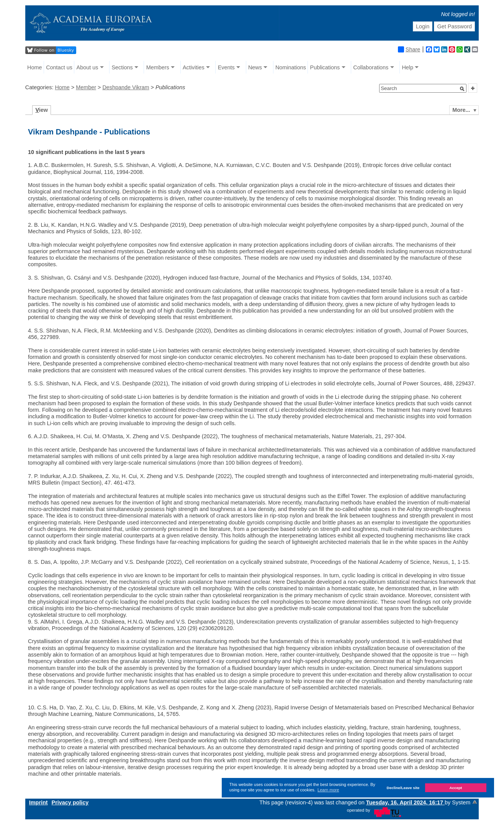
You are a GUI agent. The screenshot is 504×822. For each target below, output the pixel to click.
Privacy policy (70, 802)
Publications (325, 67)
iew (42, 110)
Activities (194, 67)
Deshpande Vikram (126, 87)
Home (34, 67)
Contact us (59, 67)
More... (461, 110)
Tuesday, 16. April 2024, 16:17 (405, 802)
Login (423, 26)
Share (409, 49)
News (255, 67)
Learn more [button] (328, 790)
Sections (122, 67)
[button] (462, 89)
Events (226, 67)
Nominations (291, 67)
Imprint (38, 802)
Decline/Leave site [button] (403, 788)
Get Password (455, 26)
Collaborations (371, 67)
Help (407, 67)
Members (158, 67)
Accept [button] (456, 788)
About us (88, 67)
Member (86, 87)
